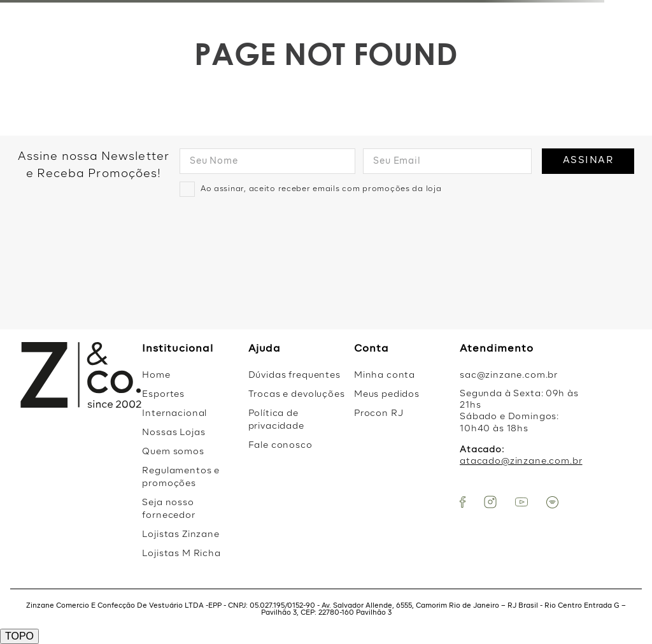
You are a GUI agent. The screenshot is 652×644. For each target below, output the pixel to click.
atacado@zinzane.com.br (521, 461)
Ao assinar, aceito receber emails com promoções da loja (321, 189)
